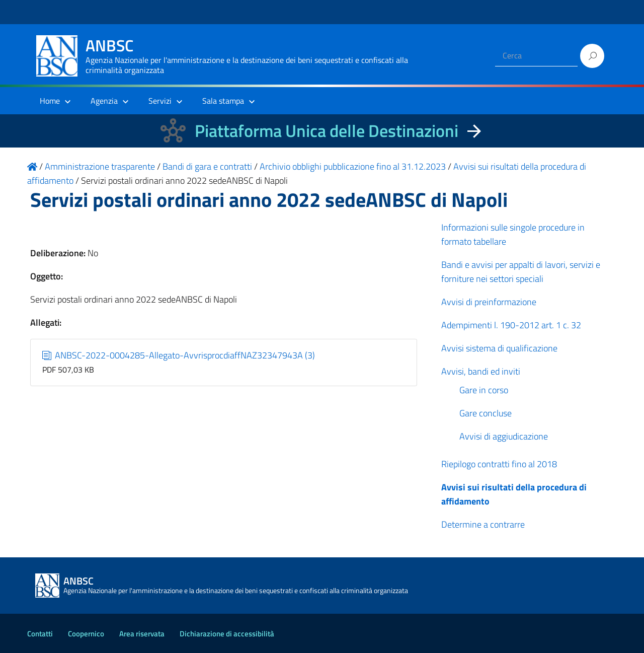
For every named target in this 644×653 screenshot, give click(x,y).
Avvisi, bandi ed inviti (481, 371)
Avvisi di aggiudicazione (504, 436)
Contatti (40, 634)
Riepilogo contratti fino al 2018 (499, 464)
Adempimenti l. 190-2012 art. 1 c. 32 (511, 325)
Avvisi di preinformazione (489, 302)
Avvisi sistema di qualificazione (499, 348)
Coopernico (86, 634)
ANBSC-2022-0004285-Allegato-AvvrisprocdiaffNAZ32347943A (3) (179, 355)
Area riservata (142, 634)
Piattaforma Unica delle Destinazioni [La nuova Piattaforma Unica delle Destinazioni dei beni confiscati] (327, 131)
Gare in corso (484, 390)
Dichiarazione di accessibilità (227, 634)
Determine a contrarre (483, 524)
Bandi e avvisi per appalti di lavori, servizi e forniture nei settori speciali (521, 272)
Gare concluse (486, 413)
